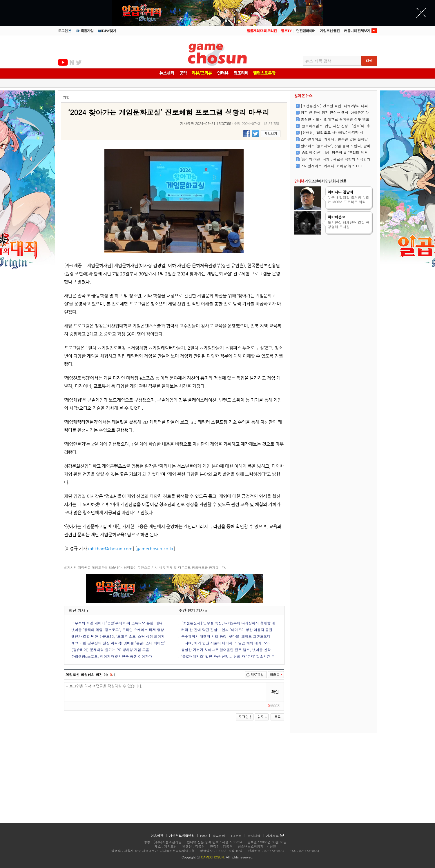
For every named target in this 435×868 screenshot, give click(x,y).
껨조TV (286, 31)
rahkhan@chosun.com (110, 548)
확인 (275, 692)
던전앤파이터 (306, 31)
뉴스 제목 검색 (318, 61)
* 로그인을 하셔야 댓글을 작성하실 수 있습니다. (165, 692)
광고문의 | (221, 836)
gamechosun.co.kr (155, 548)
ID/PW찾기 (107, 31)
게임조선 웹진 (330, 31)
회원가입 (85, 31)
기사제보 (275, 836)
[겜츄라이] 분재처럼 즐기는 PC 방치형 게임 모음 (110, 650)
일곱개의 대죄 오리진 (262, 31)
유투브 (63, 62)
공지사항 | (257, 836)
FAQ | (206, 836)
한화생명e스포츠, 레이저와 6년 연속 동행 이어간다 (112, 656)
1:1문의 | (239, 836)
